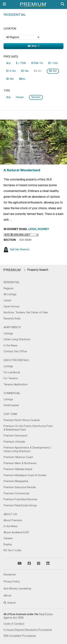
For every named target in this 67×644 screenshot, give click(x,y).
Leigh (32, 229)
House (20, 97)
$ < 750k (21, 63)
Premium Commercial (16, 494)
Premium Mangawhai (16, 481)
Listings (8, 334)
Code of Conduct (14, 624)
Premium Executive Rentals (20, 488)
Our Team (10, 414)
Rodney (43, 229)
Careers (8, 539)
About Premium (13, 521)
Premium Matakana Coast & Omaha (25, 476)
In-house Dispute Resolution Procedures (28, 630)
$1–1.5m (53, 63)
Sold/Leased (11, 405)
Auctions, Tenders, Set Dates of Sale (26, 313)
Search (10, 603)
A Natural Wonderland (22, 170)
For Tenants (11, 379)
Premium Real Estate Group (20, 506)
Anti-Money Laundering (17, 589)
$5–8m (10, 79)
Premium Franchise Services (20, 500)
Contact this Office (15, 352)
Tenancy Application (16, 385)
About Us (10, 514)
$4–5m (53, 71)
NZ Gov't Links (13, 551)
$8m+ (22, 79)
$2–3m (25, 71)
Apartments (12, 328)
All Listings (10, 295)
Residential (15, 15)
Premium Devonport (16, 436)
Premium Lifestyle (14, 442)
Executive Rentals (16, 360)
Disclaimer (10, 575)
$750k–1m (37, 63)
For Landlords (12, 373)
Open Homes (12, 307)
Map (34, 46)
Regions (8, 289)
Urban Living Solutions (17, 340)
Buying (8, 545)
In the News (11, 346)
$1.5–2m (11, 71)
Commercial (12, 393)
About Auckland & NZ (16, 533)
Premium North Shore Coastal (22, 420)
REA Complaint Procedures (20, 636)
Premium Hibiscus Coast (18, 457)
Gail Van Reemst (17, 250)
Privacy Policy (12, 582)
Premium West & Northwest (20, 463)
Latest (8, 301)
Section (36, 97)
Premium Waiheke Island (18, 469)
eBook (7, 596)
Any (8, 63)
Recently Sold (12, 319)
